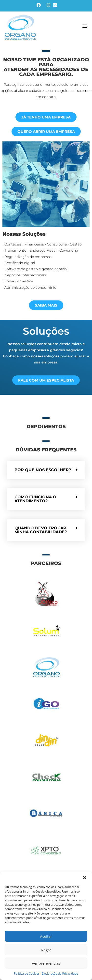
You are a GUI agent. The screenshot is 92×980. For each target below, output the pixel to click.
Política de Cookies (27, 974)
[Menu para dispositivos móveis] (85, 26)
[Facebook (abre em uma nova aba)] (39, 5)
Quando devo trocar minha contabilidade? (41, 530)
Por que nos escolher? (43, 470)
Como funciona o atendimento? (35, 499)
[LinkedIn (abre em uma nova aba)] (54, 5)
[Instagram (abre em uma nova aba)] (48, 5)
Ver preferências (46, 963)
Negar (46, 950)
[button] (85, 878)
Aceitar (46, 936)
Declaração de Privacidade (60, 974)
